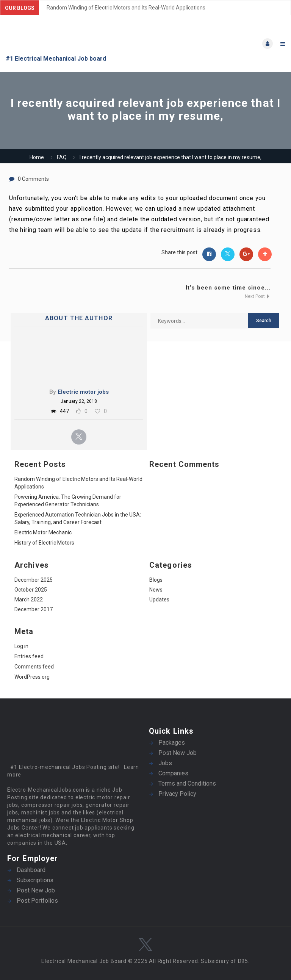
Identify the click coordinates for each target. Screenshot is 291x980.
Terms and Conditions (187, 784)
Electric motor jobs (83, 392)
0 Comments (33, 179)
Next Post (258, 296)
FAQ (62, 157)
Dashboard (31, 870)
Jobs (165, 763)
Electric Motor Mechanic (43, 532)
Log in (21, 646)
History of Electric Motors (44, 543)
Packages (172, 743)
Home (37, 157)
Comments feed (34, 667)
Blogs (156, 580)
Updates (159, 600)
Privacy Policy (177, 794)
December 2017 (34, 609)
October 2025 (31, 590)
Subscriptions (35, 880)
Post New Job (178, 753)
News (156, 590)
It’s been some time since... (228, 288)
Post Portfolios (37, 901)
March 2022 (29, 600)
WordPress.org (32, 677)
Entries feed (29, 656)
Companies (173, 773)
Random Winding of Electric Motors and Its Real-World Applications (126, 8)
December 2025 (34, 580)
